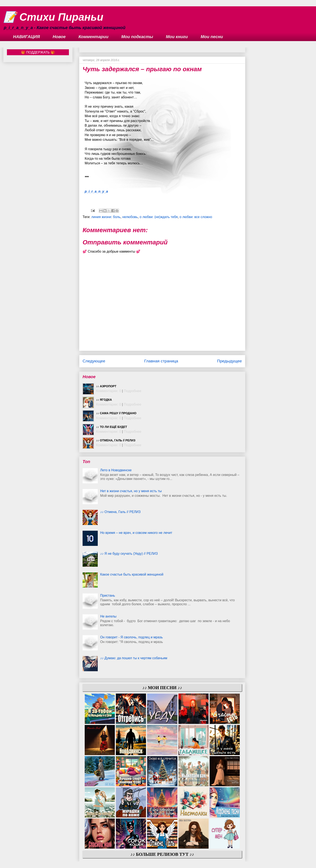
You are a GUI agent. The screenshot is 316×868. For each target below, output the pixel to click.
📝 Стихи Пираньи (53, 17)
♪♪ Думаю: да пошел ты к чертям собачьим (134, 658)
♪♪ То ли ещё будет (112, 427)
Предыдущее (230, 361)
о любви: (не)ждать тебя (159, 217)
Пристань (108, 595)
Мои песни (212, 37)
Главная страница (161, 361)
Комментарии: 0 (109, 391)
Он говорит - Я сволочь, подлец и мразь (131, 637)
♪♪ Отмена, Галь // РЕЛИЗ (116, 440)
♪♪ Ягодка (104, 400)
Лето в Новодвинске (116, 470)
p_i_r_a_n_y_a (96, 191)
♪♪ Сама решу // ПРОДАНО (116, 413)
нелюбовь (130, 217)
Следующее (94, 361)
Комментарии (94, 37)
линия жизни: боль (106, 217)
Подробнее (133, 391)
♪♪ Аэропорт (106, 386)
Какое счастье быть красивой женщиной (132, 574)
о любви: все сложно (196, 217)
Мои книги (177, 37)
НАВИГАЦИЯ (26, 37)
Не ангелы (108, 616)
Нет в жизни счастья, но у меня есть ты (131, 491)
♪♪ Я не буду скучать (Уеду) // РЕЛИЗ (129, 554)
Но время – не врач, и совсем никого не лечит (136, 533)
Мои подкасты (137, 37)
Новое (59, 37)
